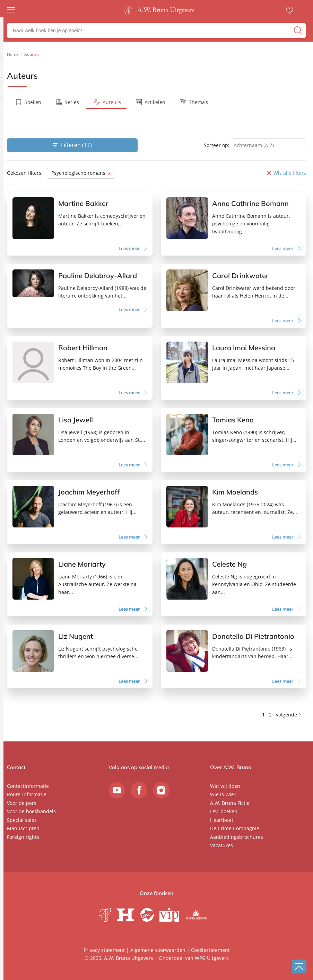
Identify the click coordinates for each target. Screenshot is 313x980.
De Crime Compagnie (235, 828)
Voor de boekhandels (31, 811)
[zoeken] (299, 31)
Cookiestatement (210, 950)
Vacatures (221, 845)
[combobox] (268, 145)
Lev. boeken (224, 811)
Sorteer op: (217, 145)
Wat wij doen (225, 786)
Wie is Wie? (223, 794)
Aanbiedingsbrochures (237, 837)
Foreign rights (23, 837)
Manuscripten (23, 828)
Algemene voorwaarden (158, 950)
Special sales (22, 820)
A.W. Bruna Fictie (230, 803)
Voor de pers (22, 803)
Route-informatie (27, 794)
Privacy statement (104, 950)
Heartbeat (222, 820)
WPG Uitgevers (212, 958)
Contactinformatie (28, 786)
